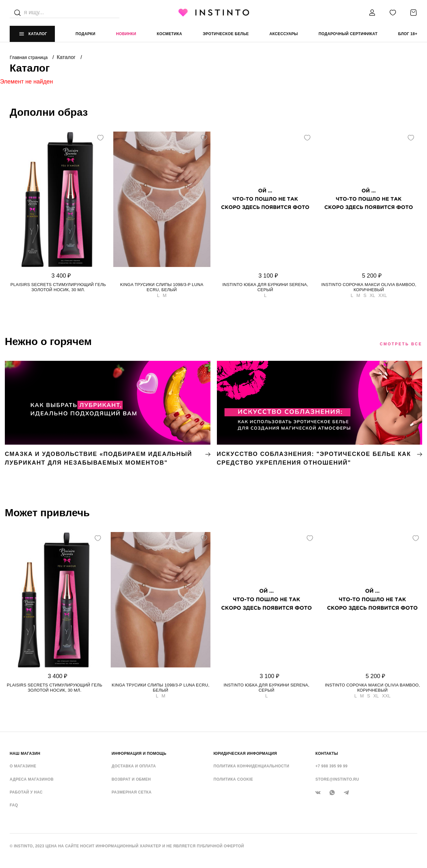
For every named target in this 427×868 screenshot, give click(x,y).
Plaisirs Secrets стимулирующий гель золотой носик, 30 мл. (58, 287)
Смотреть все (401, 344)
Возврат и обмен (131, 779)
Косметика (169, 34)
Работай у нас (26, 792)
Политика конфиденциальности (252, 766)
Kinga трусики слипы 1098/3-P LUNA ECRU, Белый (162, 287)
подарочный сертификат (348, 34)
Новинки (126, 34)
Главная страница (29, 57)
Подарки (86, 34)
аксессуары (284, 34)
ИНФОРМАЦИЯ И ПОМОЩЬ (139, 754)
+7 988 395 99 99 (331, 766)
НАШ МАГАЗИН (25, 754)
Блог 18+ (408, 34)
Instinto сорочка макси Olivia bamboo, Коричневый (369, 287)
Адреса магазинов (32, 779)
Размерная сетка (132, 792)
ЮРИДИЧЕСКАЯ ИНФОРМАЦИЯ (245, 754)
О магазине (23, 766)
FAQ (14, 805)
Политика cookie (234, 779)
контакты (327, 754)
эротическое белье (226, 34)
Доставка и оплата (134, 766)
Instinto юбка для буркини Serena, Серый (265, 287)
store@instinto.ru (337, 779)
